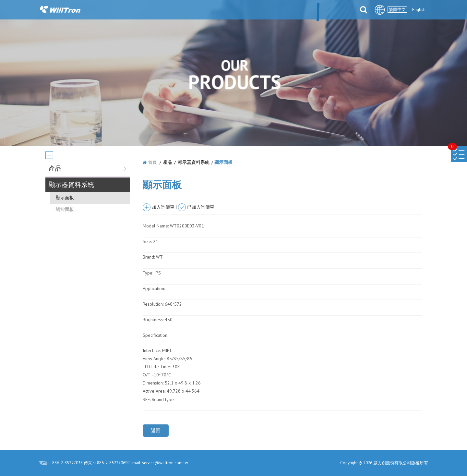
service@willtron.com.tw (165, 463)
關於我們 (154, 10)
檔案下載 (306, 10)
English (419, 10)
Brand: (149, 257)
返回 (156, 430)
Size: (147, 241)
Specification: (155, 335)
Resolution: (153, 304)
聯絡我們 (339, 10)
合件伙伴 (274, 10)
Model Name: (156, 226)
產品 (214, 10)
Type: (149, 273)
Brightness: (153, 320)
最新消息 (186, 10)
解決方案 (242, 10)
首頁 (152, 162)
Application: (154, 288)
